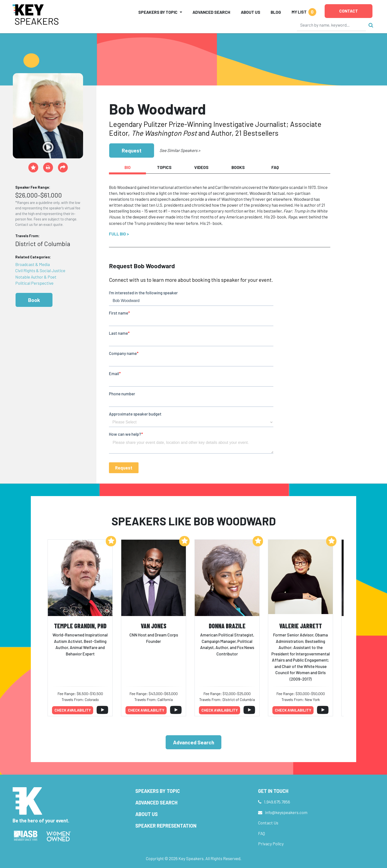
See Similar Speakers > (180, 150)
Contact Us (268, 823)
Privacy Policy (271, 844)
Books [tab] (238, 167)
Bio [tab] (128, 167)
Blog (276, 12)
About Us (251, 12)
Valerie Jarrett (301, 626)
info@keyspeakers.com (286, 812)
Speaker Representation (166, 826)
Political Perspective (34, 283)
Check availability (73, 710)
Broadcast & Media (33, 264)
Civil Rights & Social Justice (40, 270)
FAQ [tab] (275, 167)
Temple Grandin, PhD (80, 626)
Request (132, 150)
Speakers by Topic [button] (158, 12)
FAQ (262, 833)
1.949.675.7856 (277, 802)
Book (34, 300)
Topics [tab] (164, 167)
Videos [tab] (201, 167)
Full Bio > (119, 234)
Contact (349, 11)
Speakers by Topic (158, 791)
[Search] (332, 25)
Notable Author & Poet (36, 277)
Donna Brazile (227, 626)
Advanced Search (211, 12)
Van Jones (154, 626)
